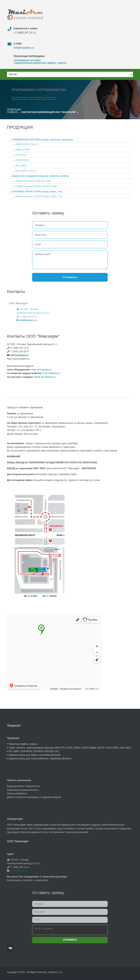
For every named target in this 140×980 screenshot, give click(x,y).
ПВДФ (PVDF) (23, 150)
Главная (12, 112)
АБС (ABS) (21, 166)
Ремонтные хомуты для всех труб (33, 181)
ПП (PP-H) (21, 155)
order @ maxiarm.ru (41, 370)
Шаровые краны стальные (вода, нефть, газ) (39, 196)
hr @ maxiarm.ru (51, 373)
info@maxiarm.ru (24, 48)
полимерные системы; (27, 60)
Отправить (70, 277)
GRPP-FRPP (22, 160)
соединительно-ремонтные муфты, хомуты (40, 63)
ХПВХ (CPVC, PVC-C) (27, 144)
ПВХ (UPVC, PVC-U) (26, 171)
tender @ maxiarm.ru (45, 377)
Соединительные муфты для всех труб (36, 186)
